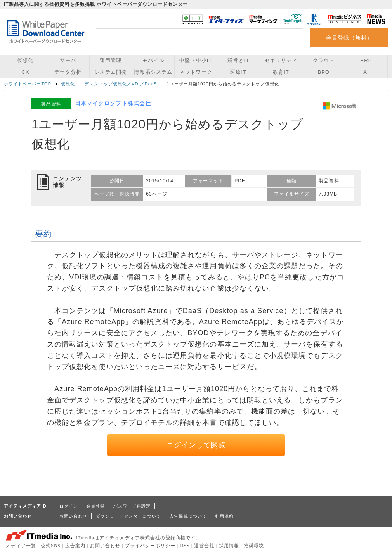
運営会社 (204, 546)
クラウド (324, 60)
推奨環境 (254, 546)
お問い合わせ (73, 516)
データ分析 (68, 72)
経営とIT (238, 60)
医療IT (238, 72)
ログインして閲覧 (196, 445)
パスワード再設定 (132, 506)
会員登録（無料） (350, 38)
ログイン (69, 506)
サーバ (68, 60)
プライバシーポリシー (150, 546)
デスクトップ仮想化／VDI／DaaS (121, 84)
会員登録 (95, 506)
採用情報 (229, 546)
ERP (366, 60)
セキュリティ (281, 60)
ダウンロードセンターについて (128, 516)
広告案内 (75, 546)
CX (25, 72)
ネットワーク (196, 72)
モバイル (153, 60)
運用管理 (111, 60)
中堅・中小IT (196, 60)
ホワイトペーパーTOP (28, 84)
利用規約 (224, 516)
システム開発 (111, 72)
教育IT (281, 72)
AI (366, 72)
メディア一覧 (21, 546)
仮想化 (25, 60)
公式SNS (51, 546)
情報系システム (153, 72)
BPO (323, 72)
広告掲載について (188, 516)
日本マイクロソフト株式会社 (113, 103)
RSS (185, 546)
